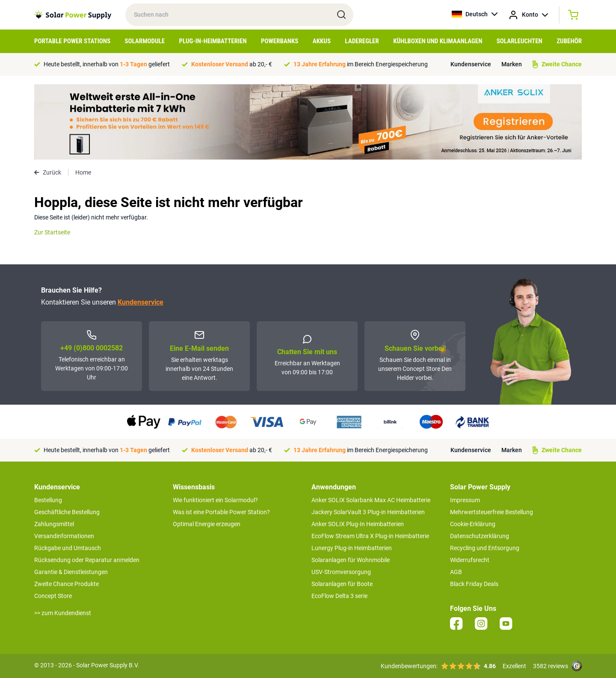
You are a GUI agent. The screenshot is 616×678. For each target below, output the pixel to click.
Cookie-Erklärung (473, 524)
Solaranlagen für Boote (342, 584)
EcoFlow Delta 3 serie (339, 596)
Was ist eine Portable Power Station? (221, 512)
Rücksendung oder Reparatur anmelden (87, 560)
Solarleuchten (520, 41)
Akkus (322, 41)
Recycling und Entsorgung (485, 548)
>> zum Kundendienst (63, 613)
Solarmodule (145, 41)
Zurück (48, 172)
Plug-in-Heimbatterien (213, 41)
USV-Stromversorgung (341, 572)
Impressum (465, 500)
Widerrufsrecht (470, 560)
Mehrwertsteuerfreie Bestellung (492, 512)
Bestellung (48, 500)
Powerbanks (280, 41)
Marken (512, 64)
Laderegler (362, 41)
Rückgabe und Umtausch (68, 548)
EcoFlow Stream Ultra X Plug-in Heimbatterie (370, 536)
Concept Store (53, 596)
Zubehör (569, 41)
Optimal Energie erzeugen (207, 524)
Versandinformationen (64, 536)
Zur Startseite (52, 232)
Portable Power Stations (72, 41)
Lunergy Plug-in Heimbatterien (352, 548)
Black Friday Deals (474, 584)
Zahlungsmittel (54, 524)
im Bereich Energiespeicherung (361, 64)
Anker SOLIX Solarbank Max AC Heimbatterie (371, 500)
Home (83, 172)
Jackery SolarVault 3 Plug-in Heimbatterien (368, 512)
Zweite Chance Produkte (67, 584)
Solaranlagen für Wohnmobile (351, 560)
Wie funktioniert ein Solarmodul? (215, 500)
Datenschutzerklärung (480, 536)
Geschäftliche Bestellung (67, 512)
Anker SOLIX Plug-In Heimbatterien (358, 524)
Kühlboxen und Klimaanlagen (438, 41)
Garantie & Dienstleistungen (71, 572)
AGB (456, 572)
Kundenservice (471, 64)
